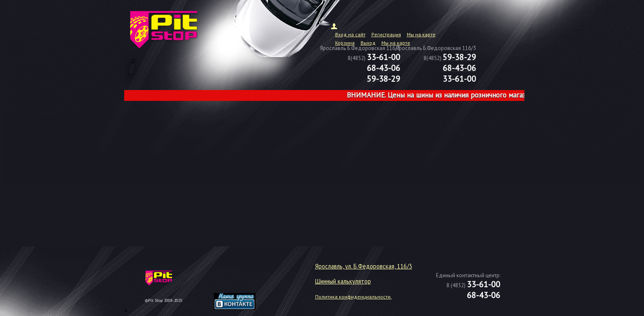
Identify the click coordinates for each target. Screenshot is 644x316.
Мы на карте (421, 34)
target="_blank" (245, 281)
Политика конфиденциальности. (353, 297)
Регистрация (386, 34)
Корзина (345, 43)
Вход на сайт (350, 34)
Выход (368, 43)
